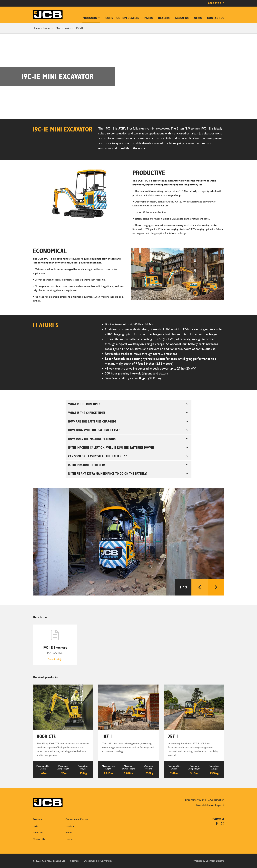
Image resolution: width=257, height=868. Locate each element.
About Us (182, 18)
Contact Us (216, 18)
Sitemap (74, 861)
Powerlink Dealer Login (210, 805)
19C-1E (80, 28)
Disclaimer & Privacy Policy (98, 861)
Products (91, 18)
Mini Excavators (64, 28)
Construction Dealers (122, 18)
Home (36, 28)
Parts (149, 18)
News (198, 18)
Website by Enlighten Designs (209, 861)
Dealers (164, 18)
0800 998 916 (216, 3)
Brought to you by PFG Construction (205, 800)
